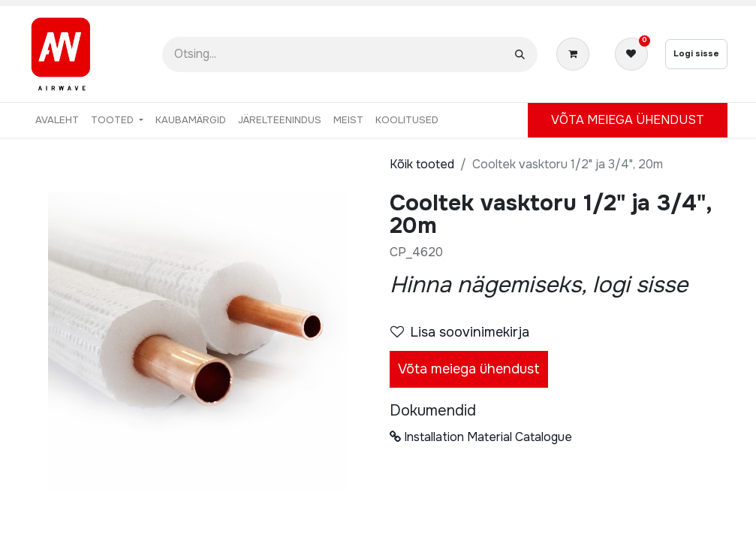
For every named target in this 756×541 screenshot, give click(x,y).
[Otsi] (520, 54)
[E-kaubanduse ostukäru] (576, 54)
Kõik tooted (422, 164)
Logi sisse (696, 53)
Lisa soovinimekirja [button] (460, 332)
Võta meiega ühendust (469, 369)
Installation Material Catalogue (481, 437)
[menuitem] (57, 120)
